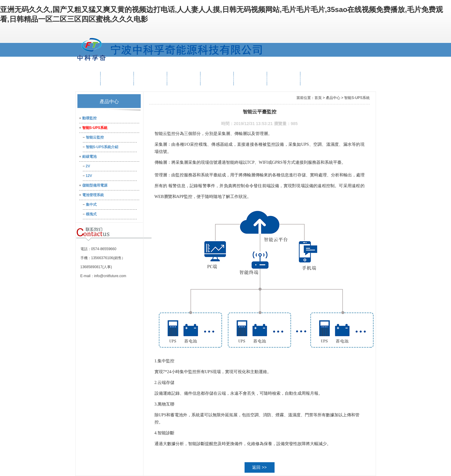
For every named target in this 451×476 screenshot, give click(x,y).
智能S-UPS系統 (95, 128)
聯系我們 (317, 78)
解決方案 (184, 78)
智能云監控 (95, 137)
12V (89, 176)
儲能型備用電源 (95, 185)
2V (88, 166)
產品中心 (150, 78)
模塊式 (91, 214)
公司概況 (117, 78)
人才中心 (284, 78)
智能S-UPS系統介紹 (102, 147)
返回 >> (259, 467)
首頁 (318, 98)
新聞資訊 (250, 78)
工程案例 (217, 78)
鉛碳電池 (89, 157)
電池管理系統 (93, 195)
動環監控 (89, 118)
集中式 (91, 205)
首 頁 (88, 78)
